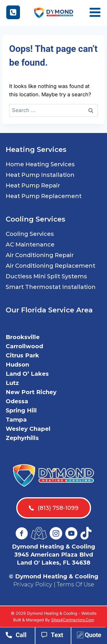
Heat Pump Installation (40, 175)
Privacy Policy (33, 584)
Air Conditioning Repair (40, 255)
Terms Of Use (75, 584)
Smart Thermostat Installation (51, 287)
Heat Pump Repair (33, 185)
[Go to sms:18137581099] (56, 636)
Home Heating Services (40, 164)
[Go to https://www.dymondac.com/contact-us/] (92, 636)
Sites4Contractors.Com (73, 620)
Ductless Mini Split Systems (46, 276)
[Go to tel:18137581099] (20, 636)
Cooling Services (30, 234)
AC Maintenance (30, 244)
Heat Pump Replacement (44, 196)
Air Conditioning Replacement (51, 266)
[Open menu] (97, 13)
